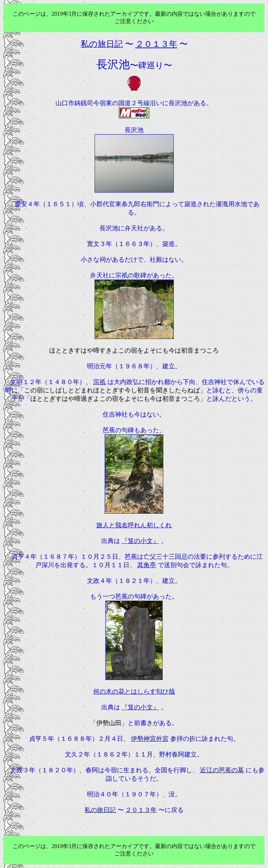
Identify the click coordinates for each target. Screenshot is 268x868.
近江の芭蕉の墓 (222, 770)
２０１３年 (141, 810)
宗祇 (99, 382)
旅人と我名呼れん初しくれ (134, 525)
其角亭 (147, 565)
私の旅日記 (100, 810)
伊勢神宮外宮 (150, 739)
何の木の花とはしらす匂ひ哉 (134, 692)
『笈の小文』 (140, 541)
